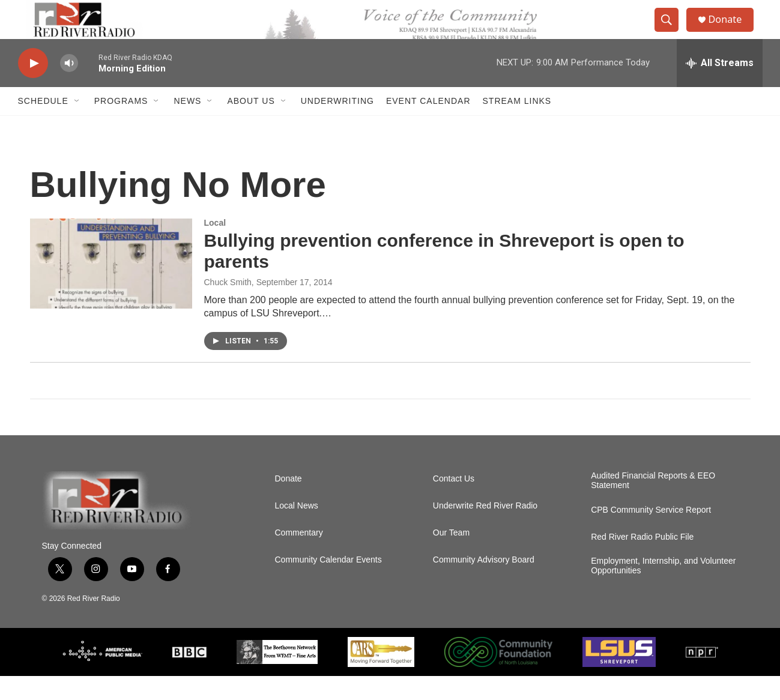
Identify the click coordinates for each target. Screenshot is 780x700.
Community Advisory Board (484, 584)
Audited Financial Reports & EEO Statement (653, 505)
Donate (732, 32)
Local (215, 247)
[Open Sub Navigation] (77, 125)
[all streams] (720, 87)
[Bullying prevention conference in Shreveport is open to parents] (111, 288)
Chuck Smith (228, 306)
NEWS (187, 125)
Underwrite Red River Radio (485, 530)
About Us (251, 125)
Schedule (43, 125)
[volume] (69, 87)
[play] (33, 87)
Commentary (299, 557)
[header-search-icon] (671, 32)
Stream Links (517, 125)
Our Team (451, 557)
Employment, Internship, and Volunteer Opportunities (663, 590)
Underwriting (337, 125)
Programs (121, 125)
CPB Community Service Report (651, 534)
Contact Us (454, 503)
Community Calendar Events (328, 584)
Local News (297, 530)
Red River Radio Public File (642, 561)
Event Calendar (428, 125)
